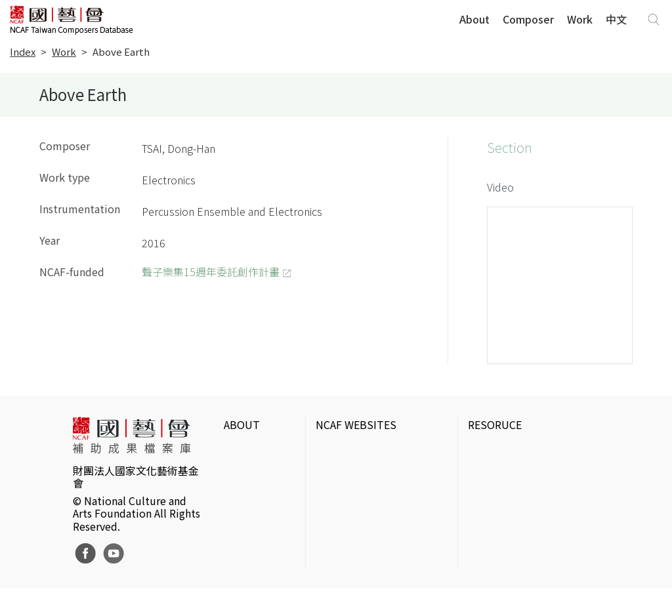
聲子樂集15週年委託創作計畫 (211, 272)
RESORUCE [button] (495, 424)
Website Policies (243, 480)
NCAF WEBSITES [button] (356, 424)
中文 (616, 19)
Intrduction (250, 451)
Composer (528, 19)
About (474, 19)
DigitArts (488, 561)
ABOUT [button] (242, 424)
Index (23, 51)
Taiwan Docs (497, 582)
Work (580, 19)
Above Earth (121, 51)
